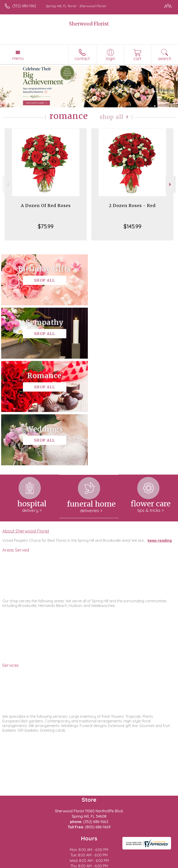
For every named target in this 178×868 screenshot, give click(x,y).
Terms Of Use (17, 865)
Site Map (106, 865)
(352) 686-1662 (24, 6)
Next (171, 184)
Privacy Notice (45, 865)
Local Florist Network (78, 865)
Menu (18, 58)
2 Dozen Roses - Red (132, 206)
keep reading (160, 434)
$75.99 (46, 226)
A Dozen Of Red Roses (46, 206)
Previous (7, 184)
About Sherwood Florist (26, 424)
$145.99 (132, 226)
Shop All (111, 117)
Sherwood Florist (89, 24)
